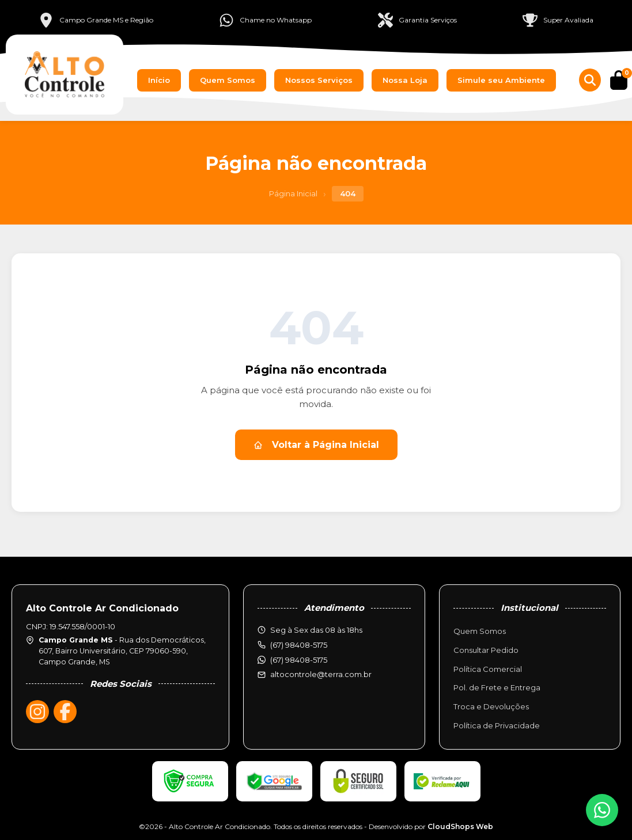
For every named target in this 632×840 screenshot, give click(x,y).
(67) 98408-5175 (299, 660)
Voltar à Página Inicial (316, 445)
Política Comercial (488, 669)
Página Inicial (293, 193)
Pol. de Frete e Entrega (497, 687)
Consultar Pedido (486, 650)
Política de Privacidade (497, 725)
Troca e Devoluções (491, 706)
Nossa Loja (405, 80)
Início (159, 80)
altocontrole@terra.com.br (321, 674)
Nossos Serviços (319, 80)
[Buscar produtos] (590, 80)
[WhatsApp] (602, 810)
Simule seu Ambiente (501, 80)
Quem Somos (228, 80)
